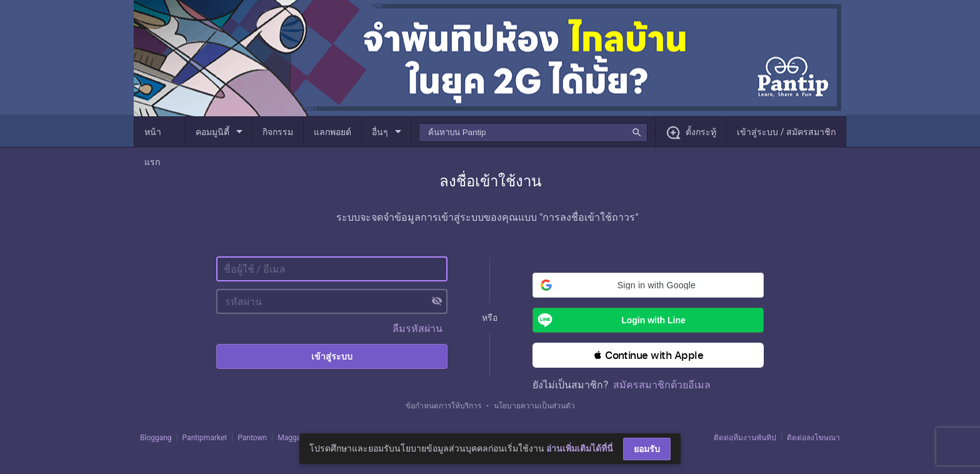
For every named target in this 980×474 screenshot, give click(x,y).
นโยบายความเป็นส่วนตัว (534, 406)
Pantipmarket (205, 438)
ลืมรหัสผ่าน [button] (417, 329)
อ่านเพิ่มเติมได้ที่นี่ (580, 448)
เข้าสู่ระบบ (332, 356)
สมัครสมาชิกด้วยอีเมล (662, 385)
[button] (648, 285)
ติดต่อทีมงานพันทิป (745, 438)
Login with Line (609, 320)
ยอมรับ (647, 449)
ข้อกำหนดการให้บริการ (443, 406)
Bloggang (156, 438)
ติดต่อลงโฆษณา (813, 438)
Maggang (293, 438)
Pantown (252, 438)
